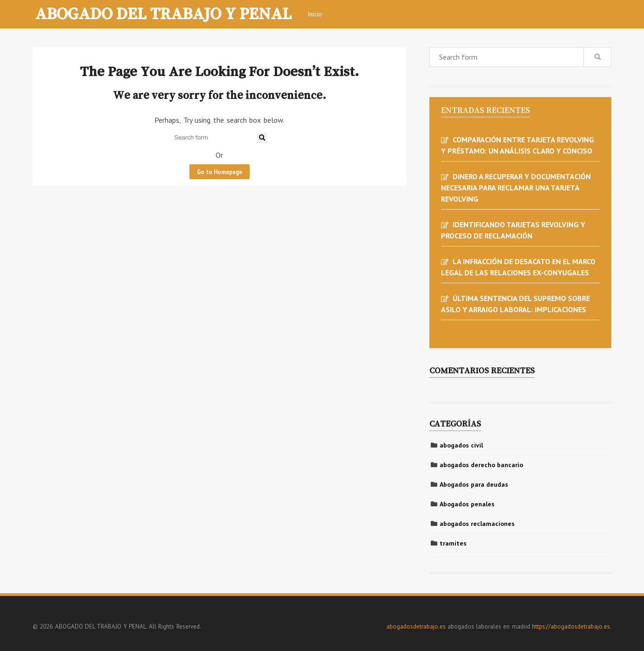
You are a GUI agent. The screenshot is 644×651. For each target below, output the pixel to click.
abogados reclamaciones (477, 524)
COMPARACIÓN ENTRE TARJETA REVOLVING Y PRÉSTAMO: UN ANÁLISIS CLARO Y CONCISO (518, 145)
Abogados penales (467, 504)
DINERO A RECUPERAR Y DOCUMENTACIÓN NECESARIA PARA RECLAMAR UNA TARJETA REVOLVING (516, 188)
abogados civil (461, 445)
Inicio (315, 14)
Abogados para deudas (474, 484)
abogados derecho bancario (481, 465)
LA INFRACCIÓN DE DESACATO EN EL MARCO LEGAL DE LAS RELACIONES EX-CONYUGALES (518, 267)
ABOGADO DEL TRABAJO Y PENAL (163, 13)
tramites (453, 543)
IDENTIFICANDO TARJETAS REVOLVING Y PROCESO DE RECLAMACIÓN (513, 230)
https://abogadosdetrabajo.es (571, 626)
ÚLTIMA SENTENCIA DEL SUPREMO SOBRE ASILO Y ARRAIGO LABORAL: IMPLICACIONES (515, 304)
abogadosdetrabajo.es (416, 626)
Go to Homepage (220, 172)
